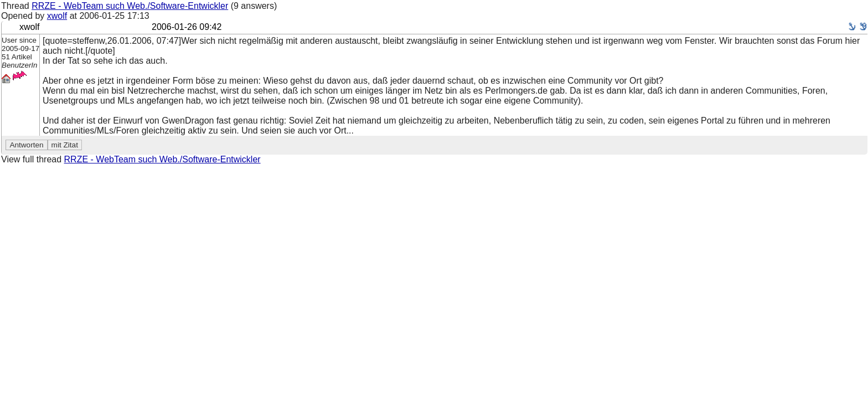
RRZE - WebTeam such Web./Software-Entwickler (130, 6)
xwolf (57, 16)
